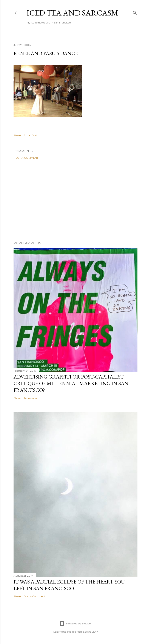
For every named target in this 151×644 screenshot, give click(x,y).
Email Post (31, 135)
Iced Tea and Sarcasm (72, 13)
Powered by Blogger (75, 624)
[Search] (135, 12)
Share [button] (17, 135)
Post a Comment (26, 158)
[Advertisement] (75, 200)
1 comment (31, 398)
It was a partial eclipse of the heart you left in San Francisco (69, 585)
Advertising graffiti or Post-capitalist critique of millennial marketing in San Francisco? (71, 383)
